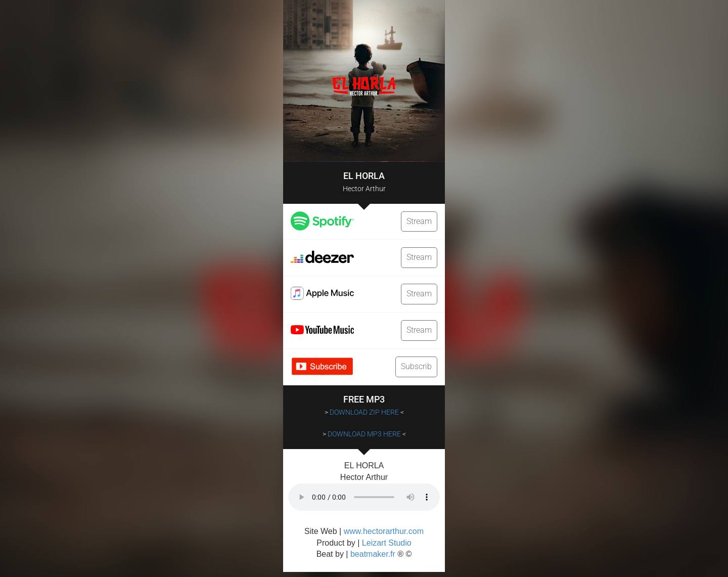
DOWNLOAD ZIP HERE (364, 412)
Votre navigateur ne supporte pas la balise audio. (364, 497)
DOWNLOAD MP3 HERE (364, 434)
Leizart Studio (387, 543)
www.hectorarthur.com (384, 531)
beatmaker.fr (373, 554)
